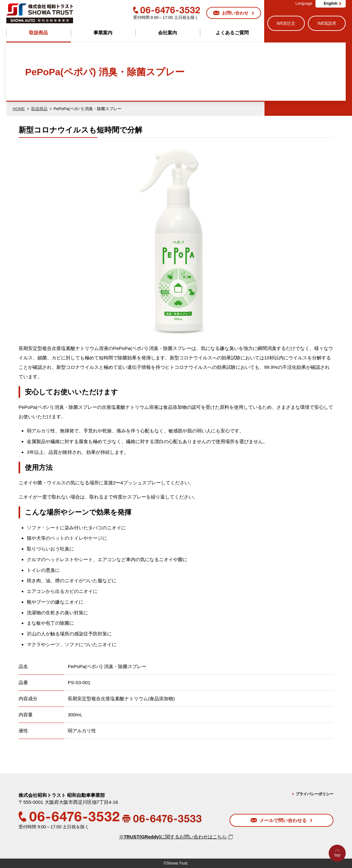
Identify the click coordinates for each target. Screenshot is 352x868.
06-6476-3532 (167, 10)
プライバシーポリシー (315, 794)
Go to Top (339, 868)
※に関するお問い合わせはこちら (173, 837)
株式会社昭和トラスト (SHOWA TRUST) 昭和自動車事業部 (40, 13)
